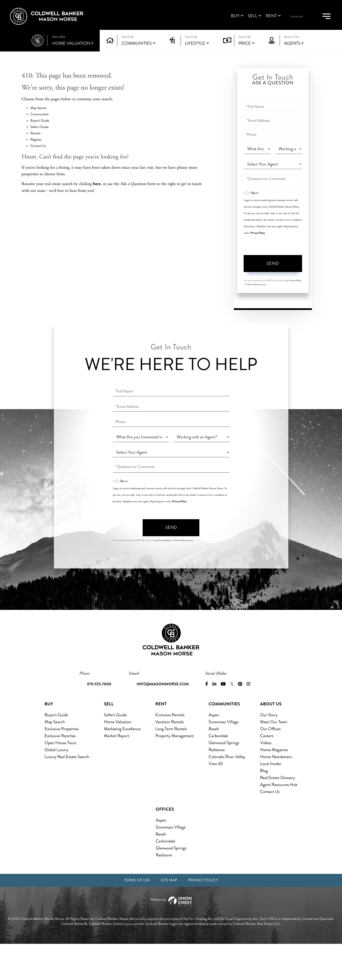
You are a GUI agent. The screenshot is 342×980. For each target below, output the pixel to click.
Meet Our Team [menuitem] (274, 756)
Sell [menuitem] (221, 21)
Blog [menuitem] (264, 805)
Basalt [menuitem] (214, 763)
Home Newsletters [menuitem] (276, 791)
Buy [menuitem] (203, 21)
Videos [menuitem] (266, 777)
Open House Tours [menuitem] (60, 777)
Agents (294, 51)
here (97, 194)
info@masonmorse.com (164, 719)
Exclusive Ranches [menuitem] (60, 770)
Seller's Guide (39, 137)
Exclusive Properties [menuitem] (62, 763)
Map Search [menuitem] (55, 756)
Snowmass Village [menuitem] (223, 756)
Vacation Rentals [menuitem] (169, 756)
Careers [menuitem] (267, 770)
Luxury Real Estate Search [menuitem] (67, 791)
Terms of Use (133, 916)
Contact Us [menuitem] (270, 826)
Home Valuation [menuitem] (118, 756)
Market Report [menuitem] (116, 770)
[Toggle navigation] (321, 21)
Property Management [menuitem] (175, 770)
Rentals (35, 144)
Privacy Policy (258, 243)
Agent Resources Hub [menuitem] (279, 819)
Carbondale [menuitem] (218, 770)
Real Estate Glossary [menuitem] (277, 812)
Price (245, 54)
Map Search (38, 118)
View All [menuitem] (216, 798)
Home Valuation (73, 51)
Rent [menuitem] (239, 21)
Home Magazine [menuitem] (274, 784)
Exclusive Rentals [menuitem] (170, 749)
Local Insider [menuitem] (271, 798)
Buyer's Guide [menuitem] (56, 749)
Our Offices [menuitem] (270, 763)
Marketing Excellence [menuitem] (122, 763)
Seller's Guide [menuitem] (115, 749)
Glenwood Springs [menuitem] (224, 777)
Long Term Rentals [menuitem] (171, 763)
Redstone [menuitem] (217, 784)
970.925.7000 (279, 22)
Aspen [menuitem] (214, 749)
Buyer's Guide (40, 131)
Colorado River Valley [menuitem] (227, 791)
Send (273, 274)
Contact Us (38, 156)
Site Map (169, 916)
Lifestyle (195, 54)
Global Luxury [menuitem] (56, 784)
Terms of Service (254, 295)
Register (36, 150)
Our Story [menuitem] (269, 749)
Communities (137, 54)
